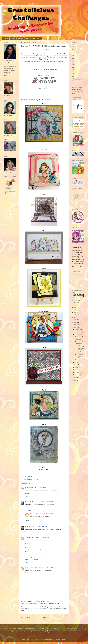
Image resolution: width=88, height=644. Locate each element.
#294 (73, 76)
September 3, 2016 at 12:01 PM (38, 527)
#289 (73, 65)
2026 (75, 303)
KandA (27, 557)
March (77, 370)
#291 (73, 69)
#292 (73, 72)
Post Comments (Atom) (35, 621)
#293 (73, 74)
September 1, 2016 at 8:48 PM (44, 502)
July (76, 360)
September (78, 337)
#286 (73, 58)
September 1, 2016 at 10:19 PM (45, 514)
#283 (73, 51)
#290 (73, 67)
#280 (73, 45)
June (77, 362)
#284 (73, 54)
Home (6, 38)
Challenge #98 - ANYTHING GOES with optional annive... (80, 347)
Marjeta (27, 488)
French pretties (30, 568)
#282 (73, 49)
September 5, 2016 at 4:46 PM (38, 557)
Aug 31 (79, 341)
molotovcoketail (50, 639)
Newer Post (25, 617)
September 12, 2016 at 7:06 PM (44, 568)
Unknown (33, 514)
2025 (75, 305)
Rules (13, 38)
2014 (75, 380)
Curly (27, 527)
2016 (75, 327)
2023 (75, 310)
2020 (75, 317)
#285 (73, 56)
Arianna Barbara (30, 502)
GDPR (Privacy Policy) (33, 38)
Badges (20, 38)
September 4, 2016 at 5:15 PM (40, 537)
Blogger (64, 639)
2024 (75, 307)
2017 (75, 325)
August (77, 339)
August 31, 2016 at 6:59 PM (38, 488)
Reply (27, 496)
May (77, 365)
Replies (29, 511)
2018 (75, 322)
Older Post (63, 617)
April (77, 367)
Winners (74, 83)
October (78, 334)
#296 (73, 81)
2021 (75, 315)
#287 (73, 60)
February (78, 372)
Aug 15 (79, 357)
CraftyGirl (28, 537)
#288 (73, 63)
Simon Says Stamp (44, 76)
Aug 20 (79, 354)
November (78, 332)
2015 (75, 378)
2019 (75, 320)
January (78, 375)
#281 (73, 47)
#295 (73, 78)
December (78, 329)
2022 (75, 312)
